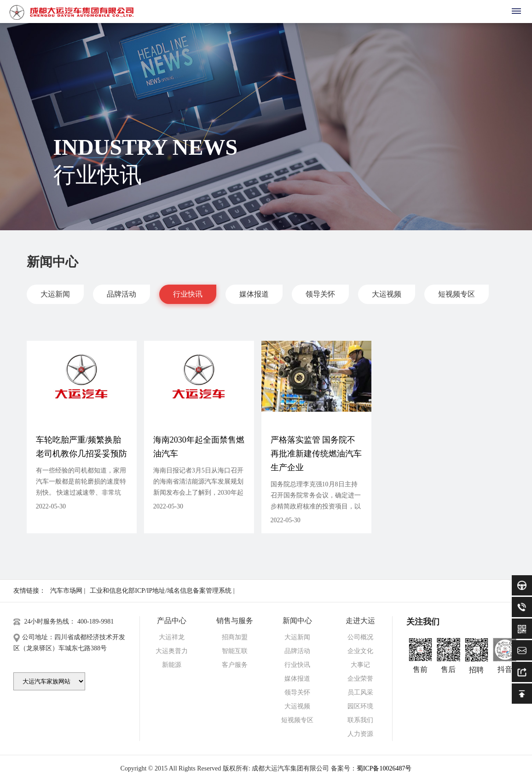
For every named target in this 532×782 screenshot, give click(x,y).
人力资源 (360, 734)
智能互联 (235, 651)
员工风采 (360, 692)
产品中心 (172, 621)
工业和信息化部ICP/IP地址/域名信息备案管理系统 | (162, 591)
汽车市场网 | (68, 591)
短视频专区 (457, 294)
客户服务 (235, 665)
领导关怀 (320, 294)
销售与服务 (235, 621)
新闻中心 (297, 621)
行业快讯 (188, 294)
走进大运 (360, 621)
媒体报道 (254, 294)
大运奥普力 (172, 651)
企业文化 (360, 651)
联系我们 (360, 720)
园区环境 (360, 706)
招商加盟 (235, 637)
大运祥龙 (172, 637)
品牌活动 (121, 294)
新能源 (172, 665)
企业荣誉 (360, 679)
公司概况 (360, 637)
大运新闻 (55, 294)
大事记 (360, 665)
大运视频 (387, 294)
